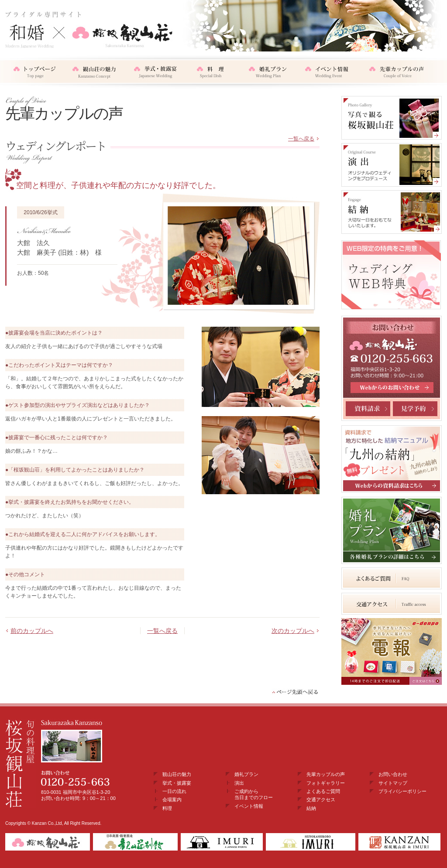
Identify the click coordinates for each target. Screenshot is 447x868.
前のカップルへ (32, 631)
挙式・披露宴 (177, 783)
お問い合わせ (393, 774)
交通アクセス (321, 800)
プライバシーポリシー (402, 791)
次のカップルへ (293, 631)
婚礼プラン (246, 774)
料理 (167, 808)
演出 (239, 783)
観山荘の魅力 (177, 774)
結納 (311, 808)
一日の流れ (174, 791)
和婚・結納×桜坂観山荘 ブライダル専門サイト (89, 29)
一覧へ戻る (301, 139)
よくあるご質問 (323, 791)
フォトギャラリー (326, 783)
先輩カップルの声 (326, 774)
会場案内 (172, 800)
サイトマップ (393, 783)
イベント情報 (249, 806)
